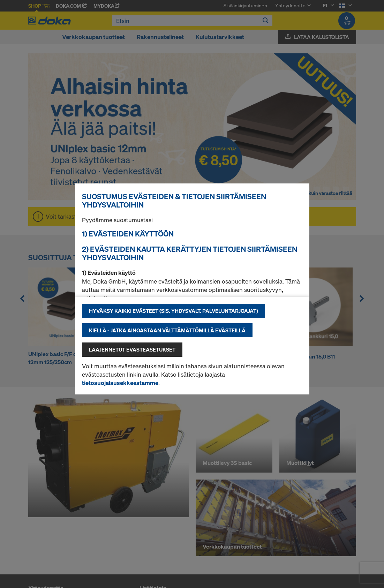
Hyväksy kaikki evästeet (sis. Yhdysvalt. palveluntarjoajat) (174, 311)
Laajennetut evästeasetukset (132, 349)
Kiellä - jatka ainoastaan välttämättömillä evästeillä (167, 330)
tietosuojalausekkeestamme (120, 383)
